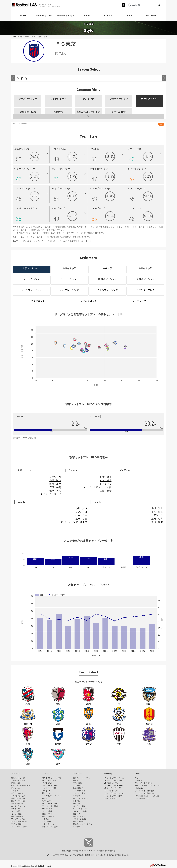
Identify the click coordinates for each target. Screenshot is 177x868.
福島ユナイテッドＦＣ (82, 778)
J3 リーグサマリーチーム (114, 793)
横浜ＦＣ (46, 798)
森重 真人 (55, 491)
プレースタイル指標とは (144, 791)
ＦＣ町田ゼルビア (18, 796)
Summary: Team (45, 15)
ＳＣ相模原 (77, 786)
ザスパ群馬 (77, 783)
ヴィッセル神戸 (17, 816)
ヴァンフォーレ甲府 (50, 804)
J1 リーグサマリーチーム (114, 778)
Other (137, 774)
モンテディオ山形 (49, 788)
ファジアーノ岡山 (18, 819)
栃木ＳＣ (77, 780)
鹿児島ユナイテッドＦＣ (83, 824)
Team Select (151, 15)
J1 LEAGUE (16, 774)
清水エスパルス (17, 804)
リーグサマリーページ (73, 233)
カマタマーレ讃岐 (80, 811)
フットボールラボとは (144, 783)
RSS (161, 124)
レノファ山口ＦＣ (80, 809)
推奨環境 (74, 851)
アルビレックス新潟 (50, 806)
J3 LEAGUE (78, 774)
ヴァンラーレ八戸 (49, 780)
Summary (108, 774)
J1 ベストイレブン (111, 783)
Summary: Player (66, 15)
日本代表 (138, 780)
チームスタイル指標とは (28, 230)
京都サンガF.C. (17, 809)
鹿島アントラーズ (18, 778)
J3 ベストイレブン (111, 798)
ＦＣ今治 (46, 819)
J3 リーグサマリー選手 (113, 796)
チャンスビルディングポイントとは (149, 786)
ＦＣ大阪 (77, 801)
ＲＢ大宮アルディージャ (52, 796)
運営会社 (100, 851)
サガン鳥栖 (46, 822)
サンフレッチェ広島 (19, 822)
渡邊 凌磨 (157, 522)
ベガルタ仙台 (47, 783)
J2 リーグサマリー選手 (113, 788)
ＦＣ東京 (15, 791)
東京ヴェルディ (17, 793)
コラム (138, 778)
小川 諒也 (55, 480)
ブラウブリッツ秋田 (50, 786)
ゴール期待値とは (142, 798)
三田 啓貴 (55, 487)
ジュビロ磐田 (47, 811)
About (129, 15)
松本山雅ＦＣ (78, 788)
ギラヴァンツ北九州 (81, 819)
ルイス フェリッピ (51, 494)
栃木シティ (46, 793)
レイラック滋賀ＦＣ (81, 798)
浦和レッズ (15, 783)
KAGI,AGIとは (140, 788)
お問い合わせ (110, 851)
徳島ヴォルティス (49, 816)
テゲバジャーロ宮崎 (50, 827)
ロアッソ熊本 (78, 822)
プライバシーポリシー (87, 851)
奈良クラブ (77, 804)
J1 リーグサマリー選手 (113, 780)
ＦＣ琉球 (77, 827)
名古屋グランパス (18, 806)
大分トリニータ (48, 824)
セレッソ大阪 (16, 814)
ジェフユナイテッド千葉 (21, 786)
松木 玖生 (55, 484)
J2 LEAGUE (47, 774)
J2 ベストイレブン (111, 791)
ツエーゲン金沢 (79, 793)
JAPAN (87, 15)
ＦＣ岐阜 (77, 796)
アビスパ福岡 (16, 824)
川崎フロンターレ (18, 798)
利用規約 (65, 851)
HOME (23, 15)
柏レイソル (15, 788)
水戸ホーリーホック (19, 780)
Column (108, 15)
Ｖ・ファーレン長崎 (19, 827)
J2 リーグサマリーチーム (114, 786)
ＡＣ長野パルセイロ (81, 791)
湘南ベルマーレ (48, 801)
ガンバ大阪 (15, 811)
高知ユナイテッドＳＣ (82, 816)
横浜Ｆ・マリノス (18, 801)
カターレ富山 (47, 809)
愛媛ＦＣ (77, 814)
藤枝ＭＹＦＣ (47, 814)
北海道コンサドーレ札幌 (52, 778)
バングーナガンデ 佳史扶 (98, 487)
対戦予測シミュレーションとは (147, 796)
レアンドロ (55, 477)
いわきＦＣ (46, 791)
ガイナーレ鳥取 (79, 806)
